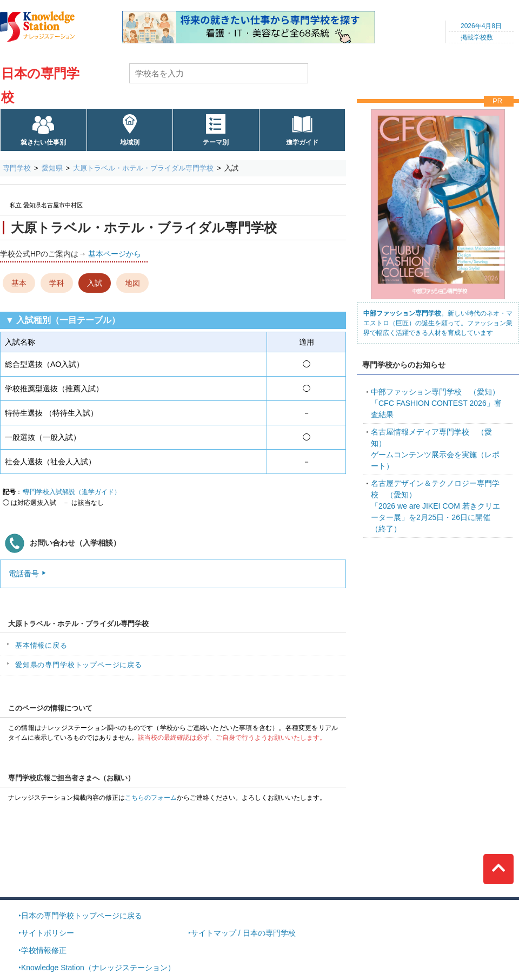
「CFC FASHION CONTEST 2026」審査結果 (436, 403)
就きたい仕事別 (43, 142)
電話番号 (24, 574)
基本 (19, 283)
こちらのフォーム (151, 798)
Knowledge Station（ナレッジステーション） (98, 968)
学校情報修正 (44, 950)
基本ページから (115, 254)
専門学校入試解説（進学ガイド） (72, 492)
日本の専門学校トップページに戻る (82, 916)
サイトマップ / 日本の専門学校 (243, 933)
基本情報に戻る (41, 645)
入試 (95, 283)
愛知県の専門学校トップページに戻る (79, 665)
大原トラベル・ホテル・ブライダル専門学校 (143, 168)
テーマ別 (216, 142)
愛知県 (52, 168)
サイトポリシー (48, 933)
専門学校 (17, 168)
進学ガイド (302, 142)
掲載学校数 (477, 37)
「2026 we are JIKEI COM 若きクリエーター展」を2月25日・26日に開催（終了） (435, 506)
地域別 (130, 142)
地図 (132, 283)
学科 (57, 283)
